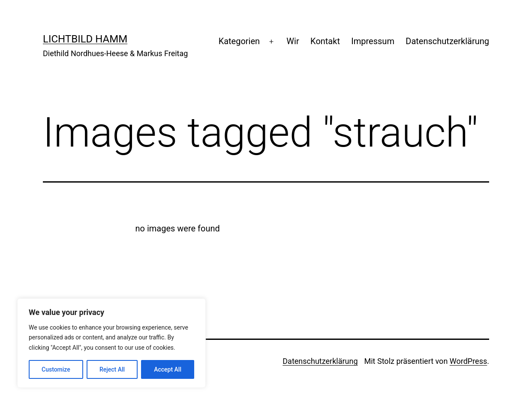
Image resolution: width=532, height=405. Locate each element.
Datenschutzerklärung (447, 41)
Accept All (168, 369)
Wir (293, 41)
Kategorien (239, 41)
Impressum (373, 41)
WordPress (468, 361)
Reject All (112, 369)
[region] (111, 343)
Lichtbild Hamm (85, 39)
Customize (56, 369)
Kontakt (325, 41)
